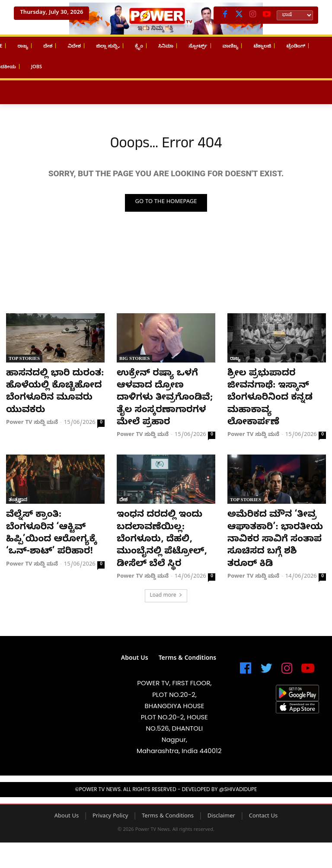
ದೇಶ (123, 496)
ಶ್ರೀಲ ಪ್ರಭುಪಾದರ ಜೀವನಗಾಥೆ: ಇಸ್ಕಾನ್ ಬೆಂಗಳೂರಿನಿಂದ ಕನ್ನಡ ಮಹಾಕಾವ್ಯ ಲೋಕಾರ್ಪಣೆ (276, 387)
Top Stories (24, 360)
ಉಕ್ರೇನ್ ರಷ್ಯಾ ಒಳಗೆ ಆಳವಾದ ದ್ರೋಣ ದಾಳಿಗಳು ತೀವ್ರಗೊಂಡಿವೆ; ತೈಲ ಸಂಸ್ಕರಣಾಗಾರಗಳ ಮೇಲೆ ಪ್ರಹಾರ (165, 398)
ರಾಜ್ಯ (235, 360)
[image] (55, 657)
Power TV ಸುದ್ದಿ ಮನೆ (32, 421)
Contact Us (263, 797)
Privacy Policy (110, 797)
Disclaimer (221, 797)
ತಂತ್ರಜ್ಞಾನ (18, 496)
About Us (67, 797)
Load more (166, 576)
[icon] (246, 653)
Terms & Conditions (168, 797)
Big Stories (134, 360)
